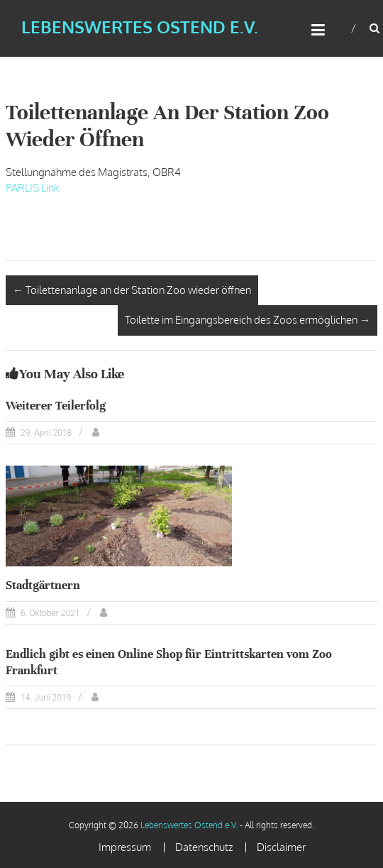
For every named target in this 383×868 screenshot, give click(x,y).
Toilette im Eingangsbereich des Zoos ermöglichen (248, 320)
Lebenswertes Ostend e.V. (140, 27)
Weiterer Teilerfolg (56, 406)
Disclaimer (281, 847)
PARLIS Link (32, 188)
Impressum (125, 847)
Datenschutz (204, 847)
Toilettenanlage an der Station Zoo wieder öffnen (132, 290)
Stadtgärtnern (43, 585)
